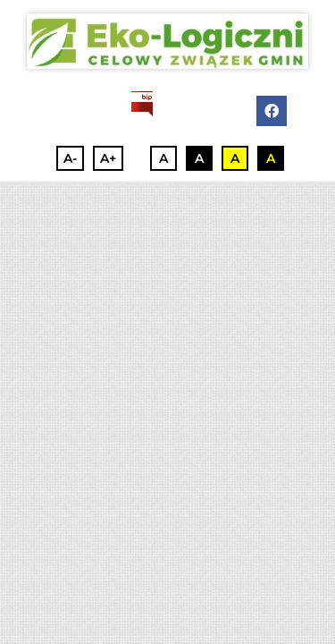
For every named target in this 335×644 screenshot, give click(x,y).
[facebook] (272, 111)
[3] (167, 41)
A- (70, 158)
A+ (108, 158)
